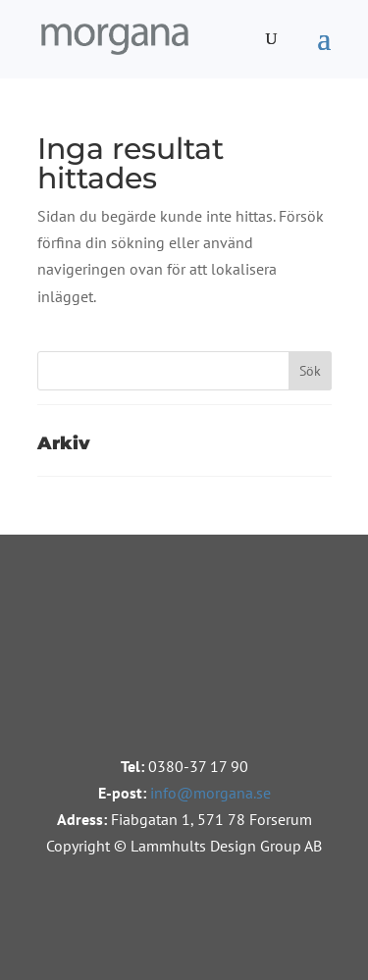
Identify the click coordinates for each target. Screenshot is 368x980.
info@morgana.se (210, 793)
